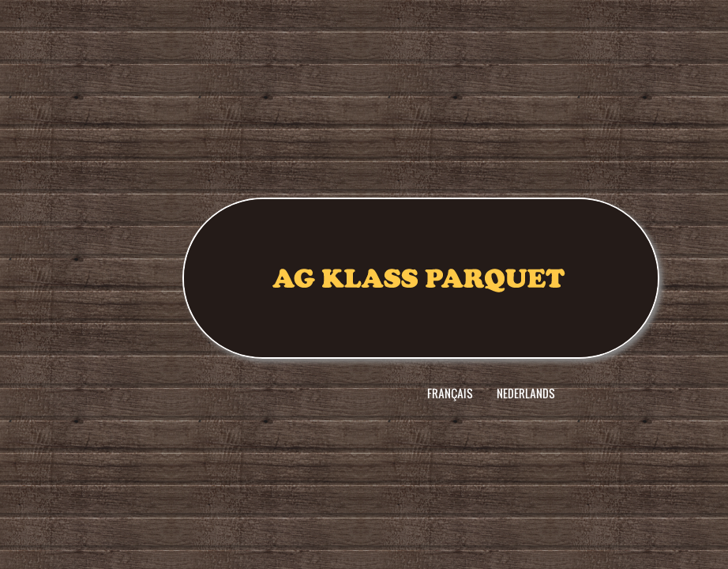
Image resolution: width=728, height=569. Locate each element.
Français (450, 393)
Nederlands (526, 393)
